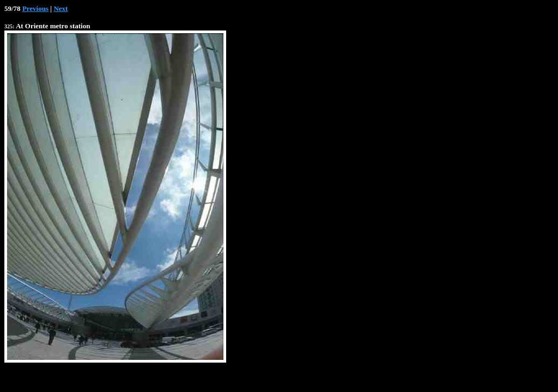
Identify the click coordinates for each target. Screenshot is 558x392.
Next (60, 8)
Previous (35, 8)
